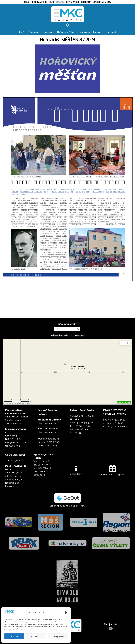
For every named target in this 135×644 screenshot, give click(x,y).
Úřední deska (76, 474)
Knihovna (86, 2)
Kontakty (97, 32)
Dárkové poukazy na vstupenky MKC (67, 506)
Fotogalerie (84, 32)
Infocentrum (33, 32)
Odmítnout (36, 636)
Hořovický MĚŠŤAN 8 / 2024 (68, 39)
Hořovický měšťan (66, 32)
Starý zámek (73, 2)
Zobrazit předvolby (58, 636)
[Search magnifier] (79, 329)
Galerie (60, 2)
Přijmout (14, 636)
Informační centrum (43, 2)
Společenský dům (102, 2)
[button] (67, 612)
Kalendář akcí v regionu (112, 475)
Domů (27, 2)
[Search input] (66, 329)
